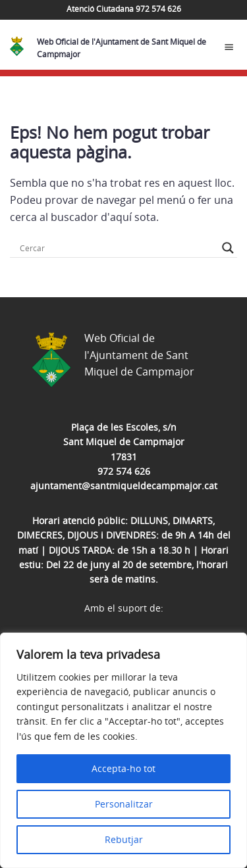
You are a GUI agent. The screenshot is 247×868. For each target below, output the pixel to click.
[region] (123, 750)
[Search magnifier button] (228, 248)
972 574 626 (124, 471)
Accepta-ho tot (123, 768)
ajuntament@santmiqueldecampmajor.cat (124, 486)
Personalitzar (124, 804)
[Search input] (118, 248)
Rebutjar (124, 839)
